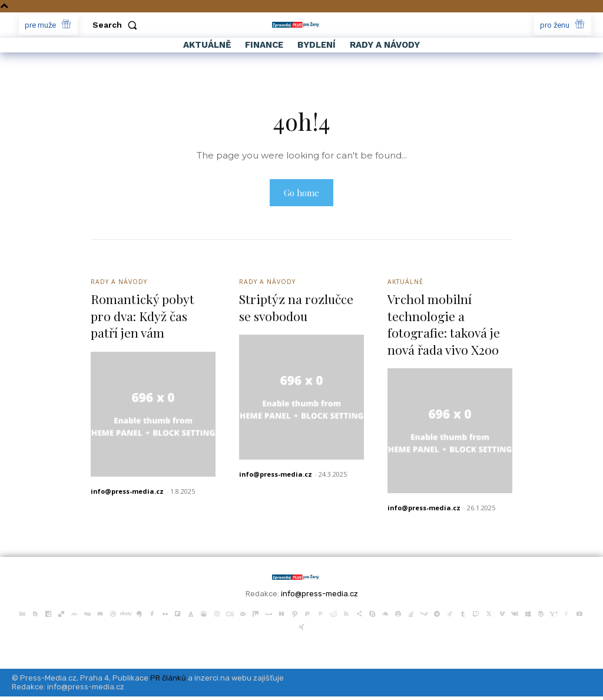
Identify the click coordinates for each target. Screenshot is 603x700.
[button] (117, 25)
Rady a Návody (120, 284)
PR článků (168, 681)
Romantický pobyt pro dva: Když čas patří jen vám (143, 319)
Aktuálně (406, 284)
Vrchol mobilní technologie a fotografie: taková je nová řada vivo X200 (446, 328)
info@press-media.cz (127, 495)
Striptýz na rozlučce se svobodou (297, 311)
